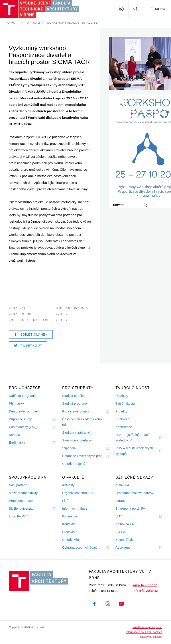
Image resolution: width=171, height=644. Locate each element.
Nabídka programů (22, 396)
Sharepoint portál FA (130, 509)
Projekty (121, 411)
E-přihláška (17, 443)
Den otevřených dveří (24, 411)
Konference (124, 427)
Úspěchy (122, 396)
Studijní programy (75, 404)
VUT (124, 516)
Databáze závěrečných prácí (83, 456)
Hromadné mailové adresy (134, 493)
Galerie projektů (74, 464)
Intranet (121, 501)
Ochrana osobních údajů (80, 548)
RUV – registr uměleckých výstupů (134, 451)
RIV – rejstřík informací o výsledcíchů (133, 438)
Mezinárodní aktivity (23, 493)
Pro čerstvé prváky (76, 411)
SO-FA (120, 532)
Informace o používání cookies (144, 632)
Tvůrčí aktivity (126, 404)
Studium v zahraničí (76, 433)
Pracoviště (70, 532)
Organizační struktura (78, 493)
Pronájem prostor (21, 501)
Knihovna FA (125, 524)
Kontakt (14, 435)
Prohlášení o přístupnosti (147, 627)
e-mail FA (122, 485)
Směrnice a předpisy (77, 440)
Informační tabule (75, 509)
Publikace (123, 419)
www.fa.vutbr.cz (145, 585)
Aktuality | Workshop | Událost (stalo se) (63, 23)
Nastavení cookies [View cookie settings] (151, 637)
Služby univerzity (21, 509)
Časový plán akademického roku (82, 422)
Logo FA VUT (18, 516)
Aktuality (68, 485)
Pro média (69, 516)
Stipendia (69, 448)
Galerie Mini (71, 540)
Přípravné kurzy (20, 419)
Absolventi (128, 548)
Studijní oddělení (74, 396)
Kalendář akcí (125, 540)
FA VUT (12, 23)
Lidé (65, 501)
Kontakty (68, 524)
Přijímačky (16, 404)
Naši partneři (18, 485)
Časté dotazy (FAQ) (23, 427)
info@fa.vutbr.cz (145, 591)
